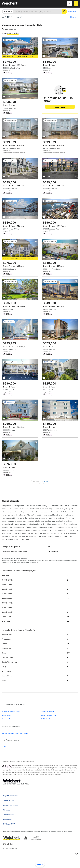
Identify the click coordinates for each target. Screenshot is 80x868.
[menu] (76, 3)
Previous (36, 482)
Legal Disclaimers (10, 796)
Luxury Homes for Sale (49, 715)
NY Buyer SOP (9, 824)
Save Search (73, 11)
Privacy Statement (11, 805)
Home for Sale (6, 715)
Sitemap (7, 810)
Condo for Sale (7, 719)
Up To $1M (6, 17)
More (19, 17)
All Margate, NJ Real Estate (11, 711)
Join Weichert (9, 815)
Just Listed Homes (47, 719)
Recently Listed (13, 33)
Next (46, 482)
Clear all (73, 17)
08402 (4, 747)
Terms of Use (9, 801)
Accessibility (8, 819)
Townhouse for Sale (47, 711)
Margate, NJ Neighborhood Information (15, 733)
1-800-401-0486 (22, 784)
